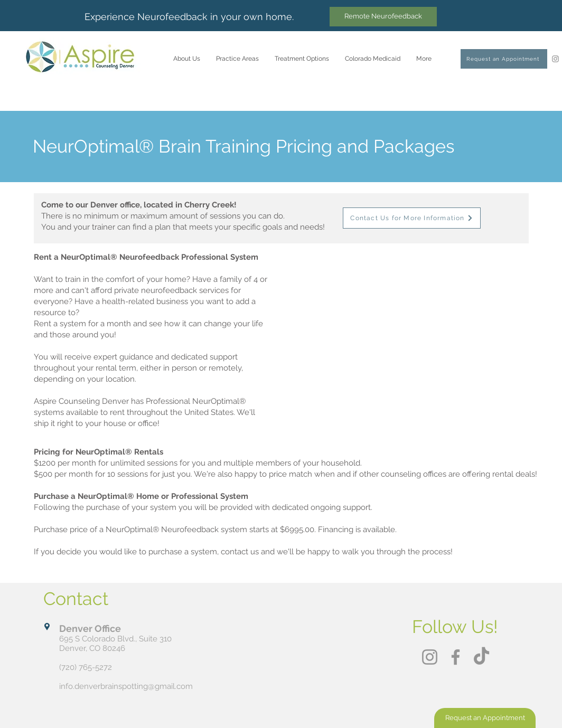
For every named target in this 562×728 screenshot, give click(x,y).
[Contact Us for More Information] (412, 218)
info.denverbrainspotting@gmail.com (126, 686)
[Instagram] (555, 59)
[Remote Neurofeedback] (383, 17)
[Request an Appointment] (504, 59)
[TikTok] (481, 657)
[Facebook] (456, 657)
